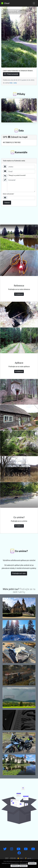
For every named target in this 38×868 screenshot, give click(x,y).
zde (27, 863)
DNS (20, 858)
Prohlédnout (19, 294)
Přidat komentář (11, 74)
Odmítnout (15, 866)
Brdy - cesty (13, 83)
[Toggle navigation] (34, 3)
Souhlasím (32, 863)
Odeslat (7, 203)
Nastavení (23, 866)
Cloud (5, 3)
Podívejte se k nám (19, 573)
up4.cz (28, 858)
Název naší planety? (8, 194)
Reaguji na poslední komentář (17, 175)
